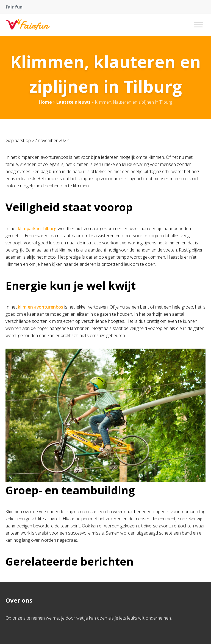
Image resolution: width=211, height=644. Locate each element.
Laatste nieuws (73, 102)
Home (45, 102)
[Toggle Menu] (198, 25)
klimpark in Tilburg (37, 228)
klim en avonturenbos (41, 307)
